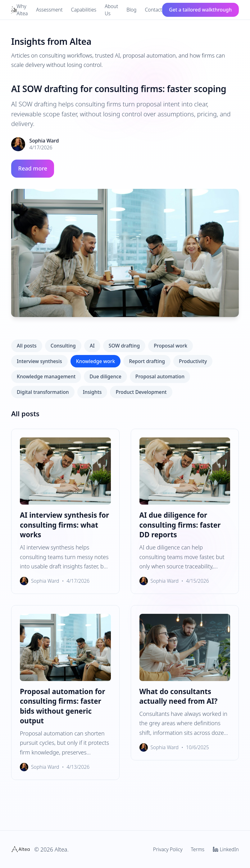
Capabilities (84, 10)
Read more (33, 168)
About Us (111, 10)
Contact (154, 10)
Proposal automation (160, 376)
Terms (198, 849)
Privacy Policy (168, 849)
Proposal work (170, 346)
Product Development (141, 392)
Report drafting (147, 361)
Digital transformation (43, 392)
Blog (131, 10)
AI (92, 346)
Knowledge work (96, 361)
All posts (27, 346)
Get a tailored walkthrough (200, 10)
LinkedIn (226, 849)
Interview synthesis (39, 361)
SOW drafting (124, 346)
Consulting (63, 346)
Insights (92, 392)
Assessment (49, 10)
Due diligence (105, 376)
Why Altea (22, 10)
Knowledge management (46, 376)
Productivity (193, 361)
